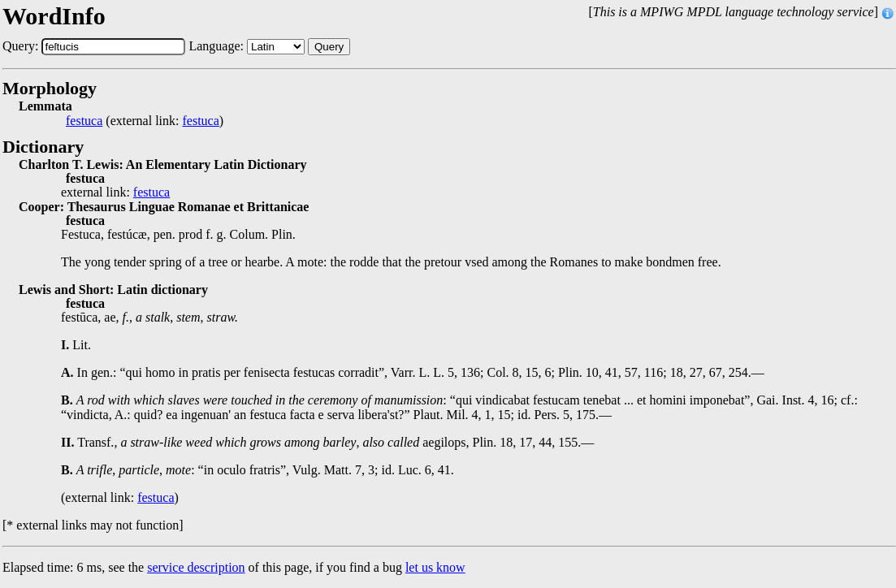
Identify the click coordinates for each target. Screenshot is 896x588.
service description (196, 567)
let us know (435, 567)
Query (329, 47)
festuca (84, 121)
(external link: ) (145, 121)
